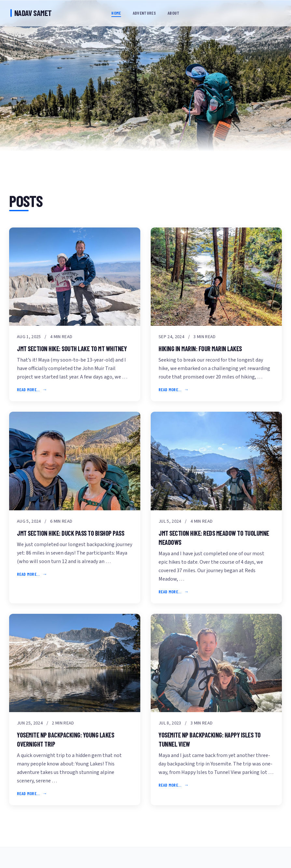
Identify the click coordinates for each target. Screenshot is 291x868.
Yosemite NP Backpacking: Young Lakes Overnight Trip (65, 739)
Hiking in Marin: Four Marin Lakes (200, 349)
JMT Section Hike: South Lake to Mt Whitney (72, 349)
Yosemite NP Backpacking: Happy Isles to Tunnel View (210, 739)
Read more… (28, 389)
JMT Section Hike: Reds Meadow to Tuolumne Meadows (214, 538)
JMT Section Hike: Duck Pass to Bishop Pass (70, 533)
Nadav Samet (31, 13)
